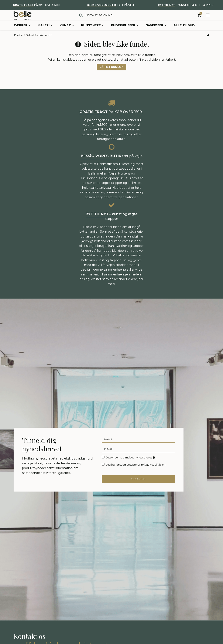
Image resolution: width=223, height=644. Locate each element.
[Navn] (138, 446)
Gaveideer (156, 33)
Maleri (45, 33)
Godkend (138, 486)
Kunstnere (93, 33)
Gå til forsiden (111, 74)
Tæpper (22, 33)
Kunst (67, 33)
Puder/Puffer (125, 33)
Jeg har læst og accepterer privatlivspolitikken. (136, 472)
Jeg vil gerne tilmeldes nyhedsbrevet (131, 464)
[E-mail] (138, 456)
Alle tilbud (184, 32)
